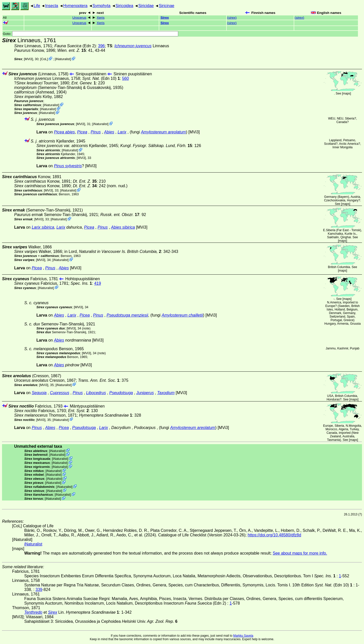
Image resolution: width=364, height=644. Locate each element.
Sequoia (39, 393)
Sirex (165, 18)
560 (126, 78)
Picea (82, 132)
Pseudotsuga (121, 393)
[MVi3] (28, 59)
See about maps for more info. (300, 553)
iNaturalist (63, 59)
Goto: (90, 34)
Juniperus (145, 393)
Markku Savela (243, 636)
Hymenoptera (75, 6)
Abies (109, 132)
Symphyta (101, 6)
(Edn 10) (101, 78)
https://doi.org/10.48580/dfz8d (275, 535)
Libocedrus (96, 393)
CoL (44, 59)
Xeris (100, 18)
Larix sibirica (43, 227)
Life (37, 6)
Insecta (52, 6)
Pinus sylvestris (68, 166)
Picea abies (64, 132)
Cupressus (59, 393)
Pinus (96, 132)
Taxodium (166, 393)
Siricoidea (124, 6)
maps (346, 93)
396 (101, 46)
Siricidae (146, 6)
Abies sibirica (123, 227)
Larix (122, 132)
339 (39, 590)
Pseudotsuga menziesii (128, 315)
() (232, 18)
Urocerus (79, 18)
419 (98, 283)
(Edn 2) (75, 46)
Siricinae (166, 6)
